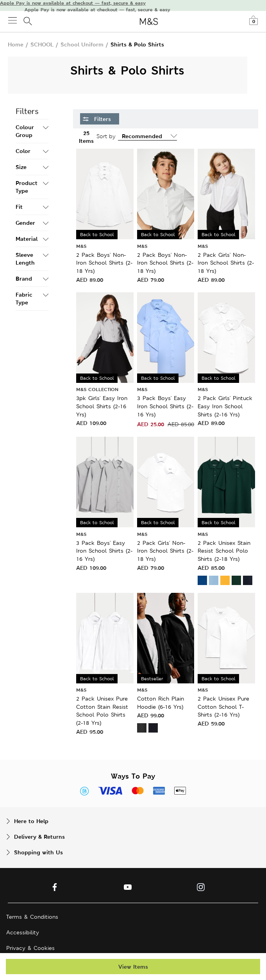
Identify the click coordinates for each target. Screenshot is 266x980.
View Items (133, 967)
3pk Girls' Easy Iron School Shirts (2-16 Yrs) (102, 406)
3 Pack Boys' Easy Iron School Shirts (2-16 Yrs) (165, 406)
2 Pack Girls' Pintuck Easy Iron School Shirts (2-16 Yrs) (225, 406)
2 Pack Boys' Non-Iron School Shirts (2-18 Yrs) (104, 263)
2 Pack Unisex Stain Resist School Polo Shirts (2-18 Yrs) (224, 551)
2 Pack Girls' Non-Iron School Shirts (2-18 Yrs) (226, 263)
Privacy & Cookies (30, 948)
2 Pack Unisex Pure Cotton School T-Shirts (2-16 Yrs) (223, 707)
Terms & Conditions (32, 917)
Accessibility (23, 932)
